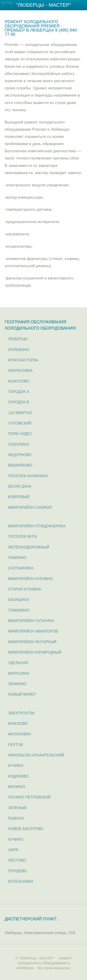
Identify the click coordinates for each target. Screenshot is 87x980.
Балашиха (19, 600)
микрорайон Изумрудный (35, 652)
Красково (18, 724)
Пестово (17, 860)
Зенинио (17, 684)
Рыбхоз (16, 818)
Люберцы (18, 339)
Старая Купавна (25, 589)
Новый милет (22, 694)
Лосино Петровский (29, 797)
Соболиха (19, 444)
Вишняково (20, 465)
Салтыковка (21, 568)
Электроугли (21, 713)
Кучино (16, 766)
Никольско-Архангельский (36, 755)
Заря (13, 850)
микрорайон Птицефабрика (37, 526)
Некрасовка (20, 371)
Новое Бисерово (26, 829)
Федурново (20, 455)
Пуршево (17, 871)
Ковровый (19, 497)
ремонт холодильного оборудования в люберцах (44, 963)
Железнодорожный (29, 547)
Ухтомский (20, 423)
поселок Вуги (22, 537)
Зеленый (17, 808)
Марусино (19, 673)
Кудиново (18, 776)
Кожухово (19, 381)
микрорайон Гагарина (31, 621)
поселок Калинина (28, 476)
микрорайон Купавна (30, 579)
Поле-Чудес (20, 434)
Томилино (19, 610)
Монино (17, 787)
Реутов (16, 745)
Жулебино (19, 350)
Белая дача (20, 486)
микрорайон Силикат (30, 508)
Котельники (21, 881)
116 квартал (20, 413)
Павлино (17, 558)
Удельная (18, 663)
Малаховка (20, 734)
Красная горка (23, 360)
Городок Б (19, 402)
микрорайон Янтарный (32, 642)
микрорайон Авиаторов (33, 631)
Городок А (19, 392)
